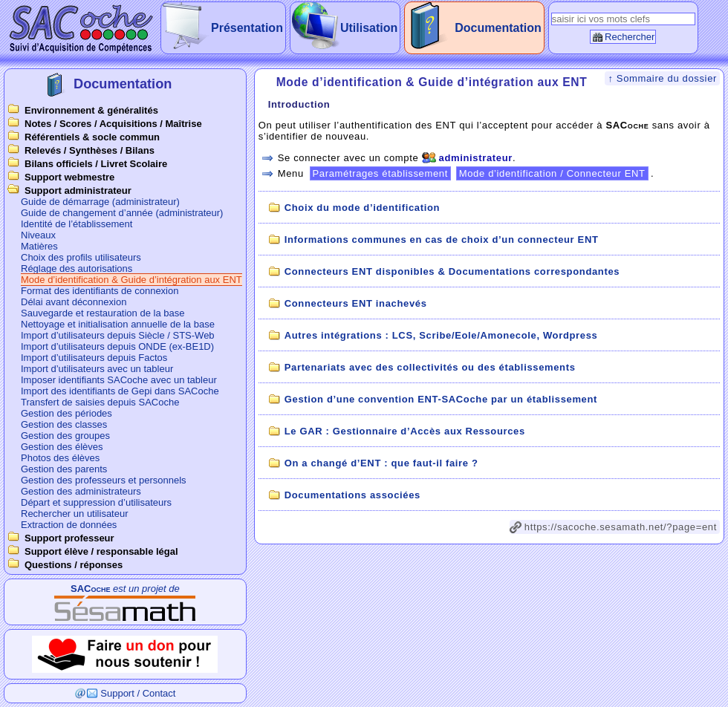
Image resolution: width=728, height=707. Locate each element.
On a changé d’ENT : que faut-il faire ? (381, 463)
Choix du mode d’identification (362, 208)
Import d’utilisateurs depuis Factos (94, 358)
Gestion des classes (64, 424)
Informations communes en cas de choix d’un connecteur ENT (442, 240)
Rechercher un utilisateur (75, 514)
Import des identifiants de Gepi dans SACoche (120, 391)
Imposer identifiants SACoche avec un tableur (119, 380)
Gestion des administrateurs (81, 491)
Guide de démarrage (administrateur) (100, 202)
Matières (39, 246)
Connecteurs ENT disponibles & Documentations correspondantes (452, 271)
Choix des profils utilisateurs (81, 257)
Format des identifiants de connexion (100, 291)
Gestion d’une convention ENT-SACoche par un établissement (441, 399)
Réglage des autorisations (77, 268)
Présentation (247, 28)
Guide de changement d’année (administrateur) (122, 213)
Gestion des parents (64, 469)
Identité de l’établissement (77, 224)
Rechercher (630, 37)
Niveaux (38, 235)
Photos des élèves (60, 458)
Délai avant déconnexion (74, 302)
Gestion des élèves (62, 447)
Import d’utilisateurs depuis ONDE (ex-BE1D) (117, 346)
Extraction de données (69, 525)
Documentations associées (352, 495)
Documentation (498, 28)
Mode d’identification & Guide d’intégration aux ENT (131, 280)
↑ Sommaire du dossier (662, 78)
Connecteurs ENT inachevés (356, 303)
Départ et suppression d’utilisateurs (96, 502)
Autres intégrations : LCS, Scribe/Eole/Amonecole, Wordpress (441, 335)
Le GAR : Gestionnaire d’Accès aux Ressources (405, 431)
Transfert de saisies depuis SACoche (100, 402)
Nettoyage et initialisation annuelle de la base (118, 324)
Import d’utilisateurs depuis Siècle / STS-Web (118, 335)
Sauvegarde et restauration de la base (103, 313)
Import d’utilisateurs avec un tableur (97, 369)
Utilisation (369, 28)
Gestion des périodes (66, 413)
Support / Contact (138, 693)
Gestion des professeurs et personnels (104, 480)
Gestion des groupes (65, 436)
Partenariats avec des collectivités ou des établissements (430, 367)
